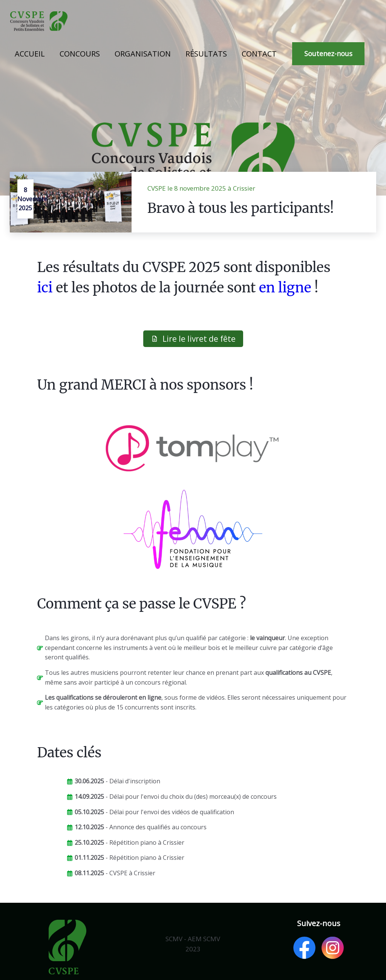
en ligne (285, 288)
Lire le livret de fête (193, 339)
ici (45, 288)
